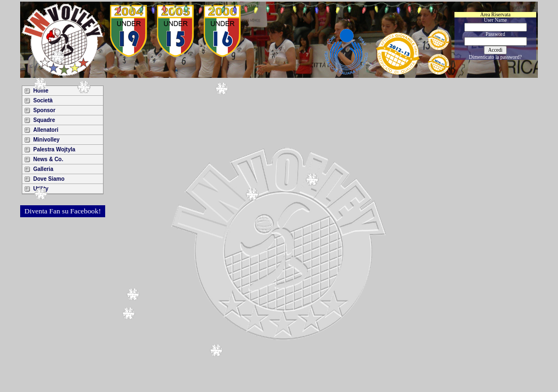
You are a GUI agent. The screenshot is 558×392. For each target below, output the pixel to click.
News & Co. (48, 159)
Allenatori (46, 130)
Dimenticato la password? (496, 57)
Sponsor (44, 110)
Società (43, 100)
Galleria (43, 169)
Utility (41, 189)
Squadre (44, 120)
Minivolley (46, 140)
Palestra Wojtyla (54, 149)
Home (41, 91)
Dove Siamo (49, 179)
